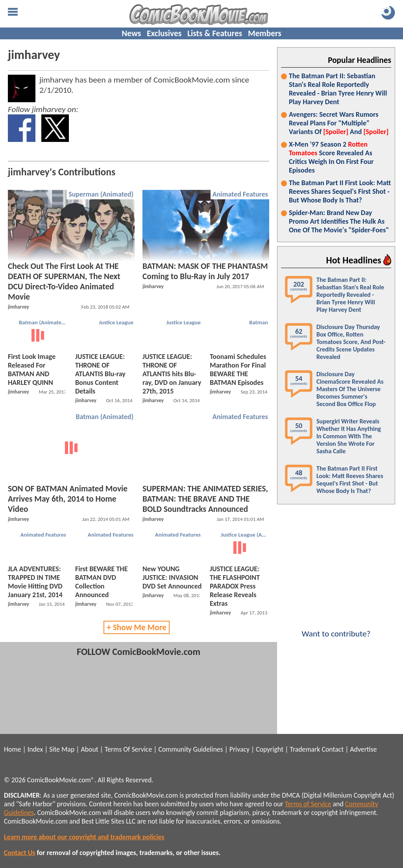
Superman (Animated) (101, 194)
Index (35, 749)
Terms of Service (308, 804)
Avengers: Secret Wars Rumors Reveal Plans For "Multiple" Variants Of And (339, 123)
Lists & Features (215, 33)
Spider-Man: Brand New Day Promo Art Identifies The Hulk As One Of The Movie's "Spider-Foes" (339, 221)
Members (265, 33)
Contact (333, 749)
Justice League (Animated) (245, 535)
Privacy (239, 749)
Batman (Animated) (43, 322)
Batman (259, 322)
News (131, 33)
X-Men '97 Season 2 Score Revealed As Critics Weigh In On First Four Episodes (331, 157)
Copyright (270, 749)
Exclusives (164, 33)
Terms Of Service (128, 749)
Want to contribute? (336, 629)
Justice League (116, 322)
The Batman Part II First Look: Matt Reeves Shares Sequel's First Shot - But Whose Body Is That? (340, 191)
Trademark (305, 749)
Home (12, 749)
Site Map (62, 749)
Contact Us (19, 853)
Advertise (363, 749)
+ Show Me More (137, 627)
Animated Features (240, 194)
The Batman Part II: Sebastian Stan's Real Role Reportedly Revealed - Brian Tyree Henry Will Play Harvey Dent (338, 89)
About (89, 749)
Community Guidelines (190, 749)
